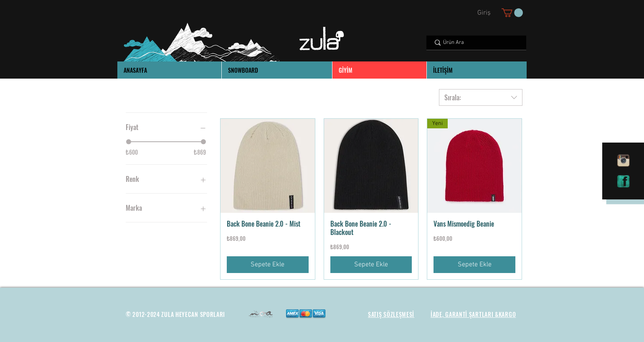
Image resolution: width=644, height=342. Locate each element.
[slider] (129, 142)
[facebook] (624, 181)
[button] (512, 13)
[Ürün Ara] (476, 43)
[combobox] (481, 97)
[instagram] (624, 161)
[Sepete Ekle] (268, 265)
